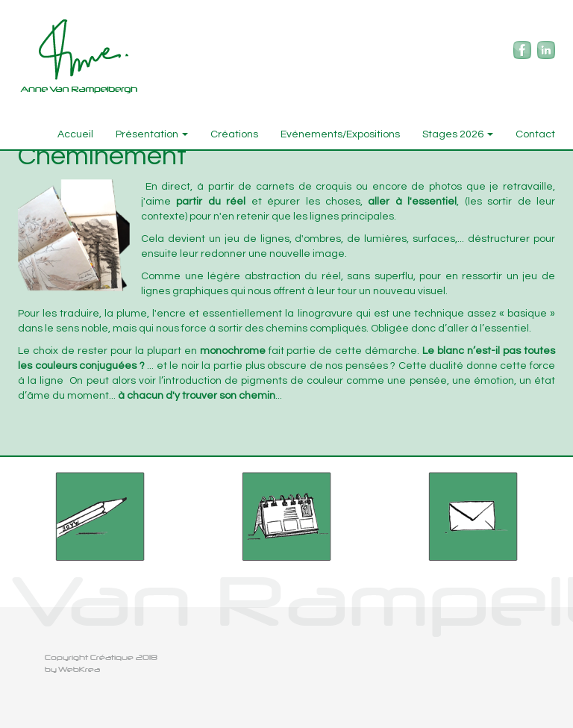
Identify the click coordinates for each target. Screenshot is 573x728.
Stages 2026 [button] (458, 134)
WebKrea (79, 670)
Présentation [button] (152, 134)
